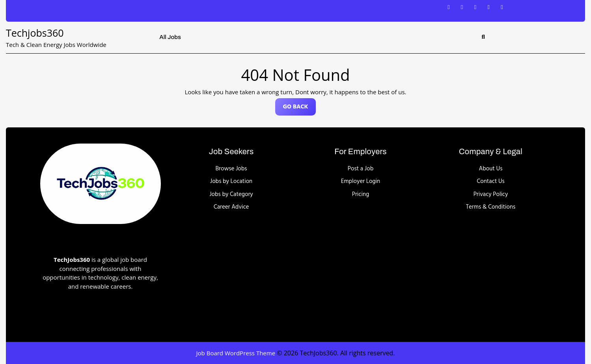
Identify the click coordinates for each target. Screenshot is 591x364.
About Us (491, 169)
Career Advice (231, 207)
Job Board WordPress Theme (236, 353)
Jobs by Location (231, 181)
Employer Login (361, 181)
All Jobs (170, 37)
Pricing (361, 194)
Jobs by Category (231, 194)
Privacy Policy (491, 194)
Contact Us (491, 181)
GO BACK (300, 109)
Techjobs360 (35, 33)
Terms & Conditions (491, 207)
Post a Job (361, 169)
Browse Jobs (231, 169)
